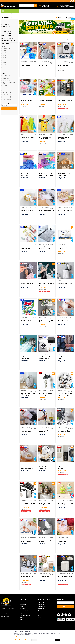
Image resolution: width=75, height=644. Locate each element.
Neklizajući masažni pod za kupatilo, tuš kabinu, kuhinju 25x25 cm (47, 175)
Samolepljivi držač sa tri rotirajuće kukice (27, 284)
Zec (4, 68)
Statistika (22, 640)
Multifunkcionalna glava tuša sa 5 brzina (27, 358)
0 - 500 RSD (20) (6, 91)
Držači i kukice (6, 26)
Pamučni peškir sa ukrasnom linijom (65, 358)
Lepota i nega (41, 602)
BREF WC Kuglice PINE (26, 320)
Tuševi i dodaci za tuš (7, 33)
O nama (21, 622)
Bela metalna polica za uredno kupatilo (45, 504)
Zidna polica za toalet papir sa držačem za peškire (65, 284)
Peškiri (4, 30)
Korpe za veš (5, 21)
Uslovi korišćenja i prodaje (25, 602)
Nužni (17, 640)
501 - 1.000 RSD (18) (7, 93)
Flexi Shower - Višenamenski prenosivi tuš (47, 284)
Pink (4, 61)
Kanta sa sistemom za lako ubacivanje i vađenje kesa (65, 577)
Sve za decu (41, 604)
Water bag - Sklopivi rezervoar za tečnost (64, 541)
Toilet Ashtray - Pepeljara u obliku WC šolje (46, 541)
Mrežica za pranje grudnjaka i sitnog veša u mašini (28, 431)
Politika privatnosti (24, 611)
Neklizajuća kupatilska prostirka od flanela (45, 248)
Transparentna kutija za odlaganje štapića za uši (46, 577)
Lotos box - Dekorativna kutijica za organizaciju (27, 467)
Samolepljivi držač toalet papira (27, 211)
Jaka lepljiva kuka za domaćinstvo (63, 138)
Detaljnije (16, 637)
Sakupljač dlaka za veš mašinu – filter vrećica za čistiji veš (27, 102)
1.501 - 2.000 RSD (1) (7, 96)
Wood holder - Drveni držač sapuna (65, 211)
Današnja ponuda (7, 75)
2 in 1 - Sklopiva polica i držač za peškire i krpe (28, 504)
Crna (5, 55)
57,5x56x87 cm (7, 48)
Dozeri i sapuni (6, 28)
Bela (4, 50)
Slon (4, 66)
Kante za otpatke (6, 37)
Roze (5, 64)
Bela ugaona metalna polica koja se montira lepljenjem (47, 321)
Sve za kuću (41, 609)
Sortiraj (66, 18)
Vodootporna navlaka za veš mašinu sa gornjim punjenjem (28, 395)
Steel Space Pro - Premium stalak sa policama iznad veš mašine (66, 102)
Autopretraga (60, 18)
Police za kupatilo (7, 25)
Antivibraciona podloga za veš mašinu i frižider (46, 358)
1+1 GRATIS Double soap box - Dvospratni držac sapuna (65, 504)
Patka (5, 59)
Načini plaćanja (23, 604)
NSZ (5, 57)
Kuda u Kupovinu (4, 14)
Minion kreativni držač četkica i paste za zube (45, 138)
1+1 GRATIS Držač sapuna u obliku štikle (46, 467)
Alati (39, 611)
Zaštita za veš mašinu (7, 32)
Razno (40, 617)
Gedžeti (40, 615)
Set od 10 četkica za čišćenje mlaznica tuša (47, 65)
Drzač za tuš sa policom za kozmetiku (46, 431)
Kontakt (21, 620)
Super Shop (11, 14)
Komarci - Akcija (6, 80)
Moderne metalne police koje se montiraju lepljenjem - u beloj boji (66, 432)
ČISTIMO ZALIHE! (6, 79)
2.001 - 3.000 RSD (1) (7, 98)
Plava (5, 62)
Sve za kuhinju (41, 606)
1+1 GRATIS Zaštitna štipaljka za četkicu (26, 65)
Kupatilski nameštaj (7, 23)
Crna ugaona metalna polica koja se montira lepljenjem (66, 394)
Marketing (22, 617)
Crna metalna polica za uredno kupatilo (27, 577)
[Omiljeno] (70, 1)
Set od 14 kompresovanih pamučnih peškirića (27, 248)
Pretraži (9, 109)
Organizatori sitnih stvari (8, 40)
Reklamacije (22, 609)
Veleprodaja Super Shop (25, 613)
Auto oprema (41, 613)
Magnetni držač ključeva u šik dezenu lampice (47, 394)
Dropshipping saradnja (25, 615)
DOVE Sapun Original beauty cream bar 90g (65, 248)
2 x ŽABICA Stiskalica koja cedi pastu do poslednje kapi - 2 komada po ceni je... (47, 102)
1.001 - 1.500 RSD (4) (7, 94)
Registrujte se (65, 1)
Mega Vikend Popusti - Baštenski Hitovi (10, 83)
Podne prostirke (6, 35)
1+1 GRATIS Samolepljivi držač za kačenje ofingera (65, 175)
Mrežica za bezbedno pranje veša (47, 211)
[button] (28, 6)
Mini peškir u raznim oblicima (28, 137)
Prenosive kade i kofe (7, 39)
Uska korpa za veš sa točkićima (63, 467)
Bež (4, 52)
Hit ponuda (5, 77)
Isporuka (21, 606)
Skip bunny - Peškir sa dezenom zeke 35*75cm (27, 175)
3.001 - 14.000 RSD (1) (7, 100)
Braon (5, 54)
